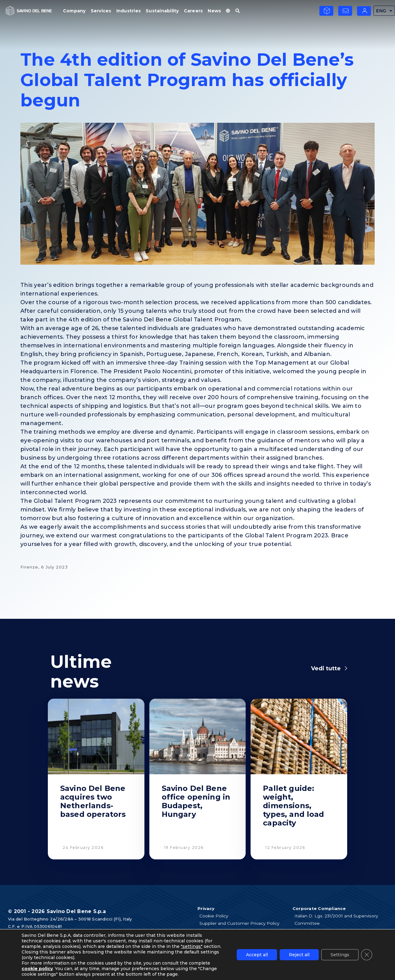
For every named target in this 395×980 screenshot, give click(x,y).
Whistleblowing (312, 938)
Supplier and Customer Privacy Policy (240, 923)
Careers (193, 11)
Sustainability (162, 11)
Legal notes (213, 938)
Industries (129, 11)
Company (74, 11)
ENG (384, 11)
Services (101, 11)
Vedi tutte (326, 668)
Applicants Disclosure (223, 931)
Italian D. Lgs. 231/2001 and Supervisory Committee (337, 920)
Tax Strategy (308, 945)
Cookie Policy (214, 916)
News (214, 11)
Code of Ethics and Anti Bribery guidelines (340, 931)
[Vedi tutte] (346, 668)
